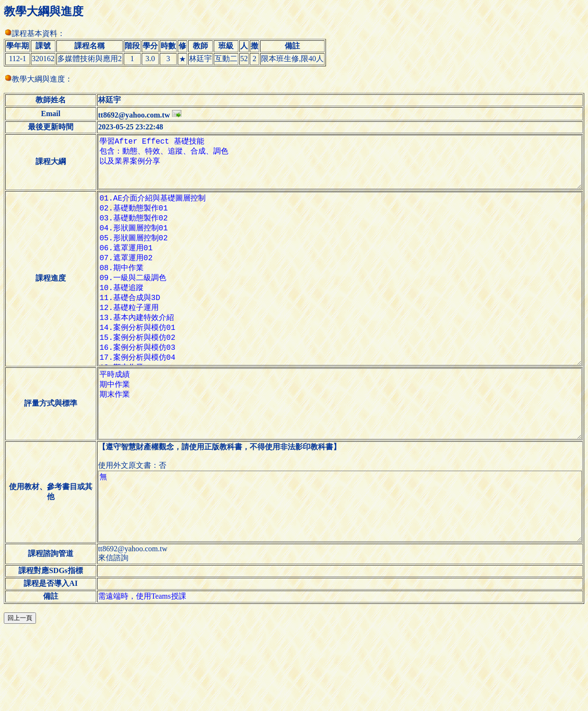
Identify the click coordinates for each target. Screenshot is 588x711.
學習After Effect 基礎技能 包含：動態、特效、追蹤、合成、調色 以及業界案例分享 (333, 168)
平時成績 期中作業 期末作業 (333, 461)
